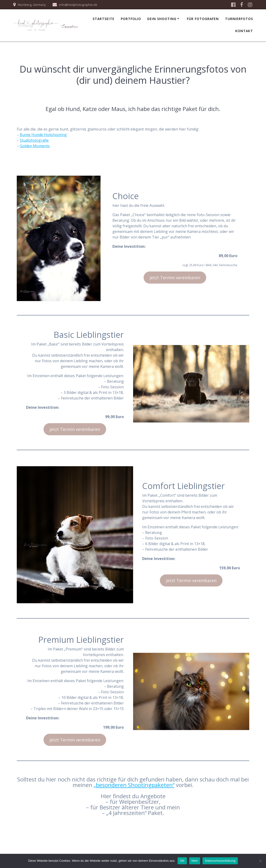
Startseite (104, 19)
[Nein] (260, 861)
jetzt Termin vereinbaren (175, 278)
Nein (195, 861)
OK (182, 861)
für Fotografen (203, 19)
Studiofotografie (34, 140)
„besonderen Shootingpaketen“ (134, 785)
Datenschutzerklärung (220, 861)
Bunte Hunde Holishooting (43, 135)
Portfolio (131, 19)
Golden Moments (35, 146)
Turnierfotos (239, 19)
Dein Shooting (162, 19)
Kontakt (244, 31)
